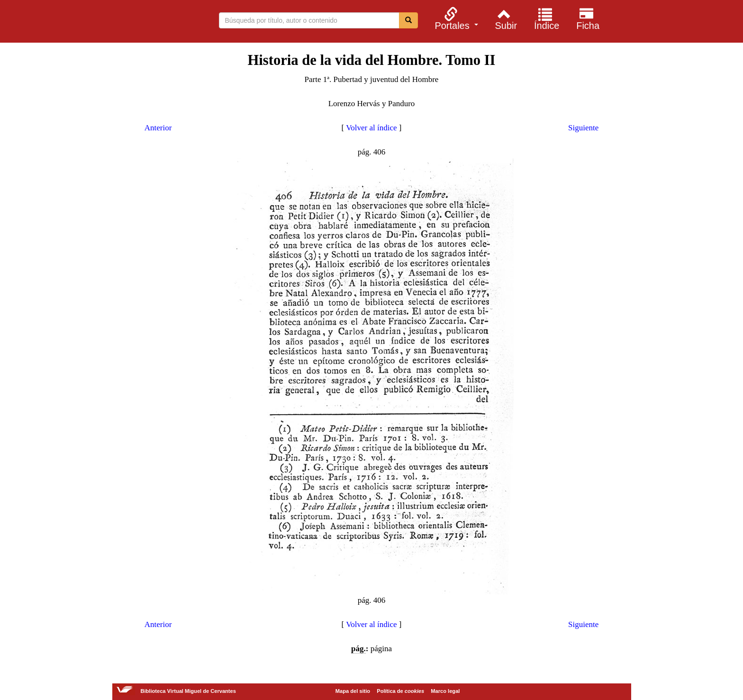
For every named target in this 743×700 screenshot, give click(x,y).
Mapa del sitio (353, 691)
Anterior (158, 128)
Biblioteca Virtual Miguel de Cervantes (125, 23)
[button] (455, 18)
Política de (400, 691)
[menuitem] (455, 18)
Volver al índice (371, 128)
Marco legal (445, 691)
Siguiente (583, 128)
